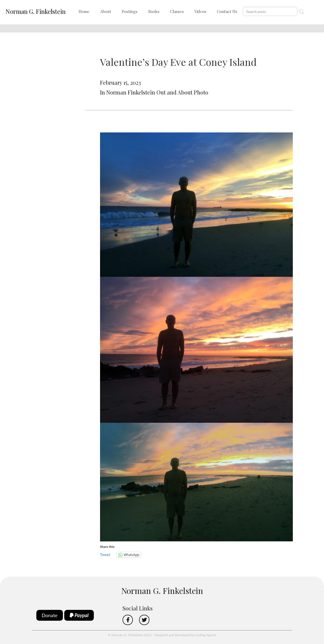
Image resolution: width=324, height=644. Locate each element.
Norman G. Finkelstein (36, 11)
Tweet (105, 554)
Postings (130, 11)
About (106, 11)
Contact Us (227, 11)
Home (84, 11)
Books (154, 11)
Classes (177, 11)
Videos (200, 11)
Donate (50, 615)
